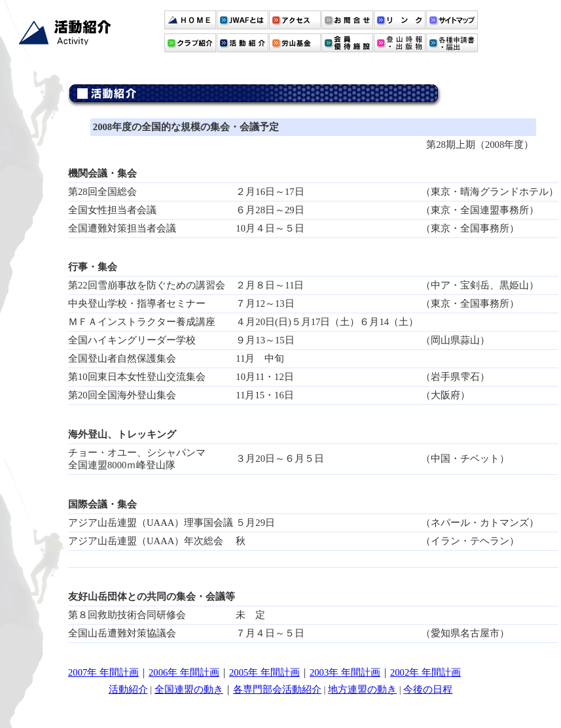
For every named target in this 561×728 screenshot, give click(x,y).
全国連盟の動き (189, 689)
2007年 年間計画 (103, 672)
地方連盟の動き (362, 689)
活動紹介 (128, 689)
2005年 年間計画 (264, 672)
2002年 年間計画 (425, 672)
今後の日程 (428, 689)
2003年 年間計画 (345, 672)
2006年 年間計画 (184, 672)
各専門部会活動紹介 (277, 689)
